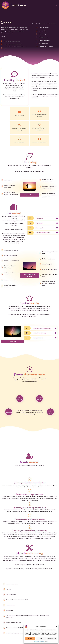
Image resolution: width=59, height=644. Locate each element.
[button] (56, 627)
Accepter (30, 638)
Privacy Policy (45, 641)
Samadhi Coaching (18, 5)
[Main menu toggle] (56, 5)
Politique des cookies (38, 641)
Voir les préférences (52, 638)
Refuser (41, 638)
